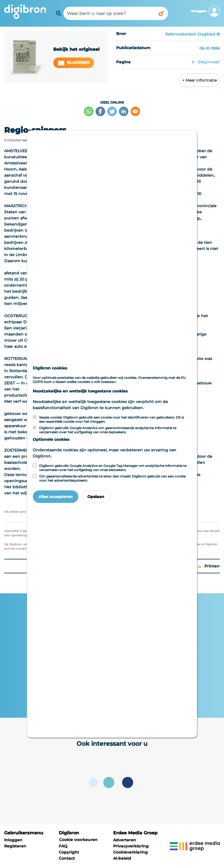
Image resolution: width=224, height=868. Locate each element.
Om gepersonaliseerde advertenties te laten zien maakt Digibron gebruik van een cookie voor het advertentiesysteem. (112, 478)
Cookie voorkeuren (78, 840)
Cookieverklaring (130, 852)
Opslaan (96, 497)
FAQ (63, 846)
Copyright (69, 852)
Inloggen (13, 840)
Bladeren (74, 63)
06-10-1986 (210, 48)
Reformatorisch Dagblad (190, 34)
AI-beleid (122, 858)
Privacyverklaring (131, 846)
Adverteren (125, 840)
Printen (209, 566)
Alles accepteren (56, 497)
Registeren (15, 846)
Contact (67, 858)
